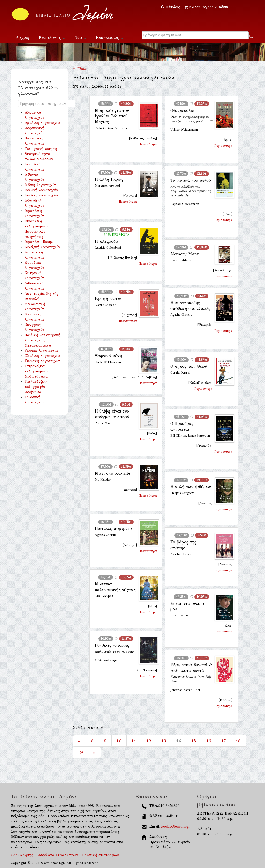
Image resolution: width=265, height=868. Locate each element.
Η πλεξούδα (106, 241)
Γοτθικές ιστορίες (112, 645)
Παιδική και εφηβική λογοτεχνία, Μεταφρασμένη (42, 340)
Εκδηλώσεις (109, 37)
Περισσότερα (148, 144)
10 (119, 741)
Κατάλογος (52, 37)
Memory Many (185, 254)
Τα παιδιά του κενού (191, 180)
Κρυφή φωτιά (108, 299)
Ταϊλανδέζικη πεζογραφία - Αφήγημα (36, 387)
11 (134, 741)
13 (164, 741)
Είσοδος (171, 7)
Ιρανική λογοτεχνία (41, 195)
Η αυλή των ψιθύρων (191, 487)
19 (80, 752)
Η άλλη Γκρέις (109, 179)
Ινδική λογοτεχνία (40, 185)
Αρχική (22, 37)
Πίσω (79, 69)
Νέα (80, 37)
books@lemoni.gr (175, 826)
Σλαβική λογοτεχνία (42, 356)
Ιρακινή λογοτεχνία (41, 190)
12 (149, 741)
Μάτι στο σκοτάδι (112, 473)
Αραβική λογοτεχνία (42, 123)
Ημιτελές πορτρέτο (113, 529)
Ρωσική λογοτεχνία (41, 351)
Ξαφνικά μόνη (108, 356)
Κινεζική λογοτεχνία (42, 247)
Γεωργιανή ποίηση (41, 149)
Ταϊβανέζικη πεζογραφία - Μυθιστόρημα (36, 371)
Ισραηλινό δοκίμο (40, 242)
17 (223, 741)
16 (209, 741)
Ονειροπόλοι (182, 110)
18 (238, 741)
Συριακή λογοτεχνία (42, 361)
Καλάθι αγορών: (206, 7)
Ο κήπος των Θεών (189, 366)
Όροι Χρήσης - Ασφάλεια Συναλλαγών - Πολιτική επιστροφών (65, 855)
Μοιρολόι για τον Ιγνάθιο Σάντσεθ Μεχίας (112, 116)
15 (194, 741)
